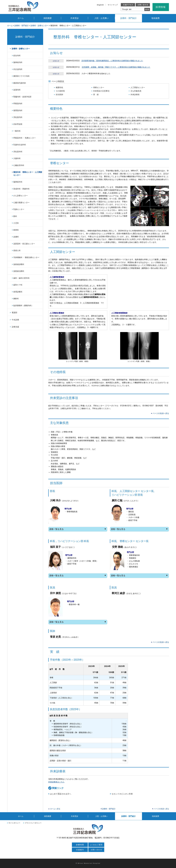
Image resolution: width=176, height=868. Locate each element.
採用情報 (161, 7)
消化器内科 (18, 117)
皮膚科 (16, 237)
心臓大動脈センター (21, 203)
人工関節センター (138, 87)
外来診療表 (135, 95)
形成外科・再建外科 (21, 189)
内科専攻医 (18, 124)
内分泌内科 (18, 69)
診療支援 (15, 327)
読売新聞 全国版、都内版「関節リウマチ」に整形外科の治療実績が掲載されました (116, 67)
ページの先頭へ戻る (161, 413)
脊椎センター (99, 87)
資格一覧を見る (78, 529)
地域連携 (155, 18)
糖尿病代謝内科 (20, 83)
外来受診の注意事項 (101, 91)
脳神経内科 (18, 62)
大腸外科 (17, 158)
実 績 (96, 95)
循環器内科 (18, 110)
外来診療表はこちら (56, 782)
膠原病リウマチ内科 (21, 76)
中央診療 (15, 320)
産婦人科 (17, 250)
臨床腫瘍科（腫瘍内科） (23, 305)
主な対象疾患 (136, 91)
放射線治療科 (19, 271)
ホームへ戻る (55, 809)
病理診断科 (18, 292)
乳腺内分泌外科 (20, 145)
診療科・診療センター (40, 26)
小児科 (16, 223)
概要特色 (59, 87)
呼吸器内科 (18, 103)
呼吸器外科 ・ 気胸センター (25, 138)
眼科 (15, 216)
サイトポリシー (14, 823)
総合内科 (17, 56)
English (100, 5)
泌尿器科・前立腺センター (24, 244)
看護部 (15, 313)
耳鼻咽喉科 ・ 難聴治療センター (26, 257)
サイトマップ (113, 5)
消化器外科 (18, 152)
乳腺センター (19, 209)
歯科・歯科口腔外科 (21, 278)
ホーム (21, 18)
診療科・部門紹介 (129, 18)
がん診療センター (21, 196)
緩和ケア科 (18, 285)
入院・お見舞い (102, 18)
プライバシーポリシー (33, 823)
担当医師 (59, 95)
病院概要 (48, 18)
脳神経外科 (18, 182)
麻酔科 (16, 299)
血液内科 (17, 90)
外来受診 (75, 18)
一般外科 (17, 131)
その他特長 (60, 91)
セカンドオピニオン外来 (122, 794)
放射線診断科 (19, 264)
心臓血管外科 (19, 165)
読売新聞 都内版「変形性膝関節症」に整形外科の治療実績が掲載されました (112, 61)
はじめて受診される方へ (61, 794)
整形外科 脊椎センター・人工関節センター (28, 174)
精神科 (16, 230)
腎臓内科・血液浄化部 (22, 97)
